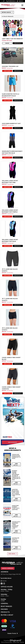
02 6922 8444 (11, 1)
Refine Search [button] (7, 12)
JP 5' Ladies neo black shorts (10, 329)
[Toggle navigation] (22, 5)
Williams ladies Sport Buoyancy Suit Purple (10, 211)
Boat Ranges (6, 606)
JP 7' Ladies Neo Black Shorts (10, 300)
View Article (16, 464)
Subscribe (4, 581)
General (4, 603)
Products (5, 612)
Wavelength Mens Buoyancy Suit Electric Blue (12, 152)
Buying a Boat (7, 615)
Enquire (7, 43)
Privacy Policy (16, 642)
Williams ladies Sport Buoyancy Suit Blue (10, 241)
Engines (4, 609)
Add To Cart (7, 71)
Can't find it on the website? (12, 39)
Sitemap (22, 642)
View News (13, 554)
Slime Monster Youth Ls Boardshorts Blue (11, 95)
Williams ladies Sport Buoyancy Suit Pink (10, 182)
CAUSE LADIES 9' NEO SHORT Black (11, 358)
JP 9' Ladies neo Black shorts (10, 270)
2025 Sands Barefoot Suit (11, 124)
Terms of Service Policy (7, 642)
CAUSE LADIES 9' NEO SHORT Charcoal (11, 388)
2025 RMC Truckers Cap (10, 66)
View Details (18, 43)
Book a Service (8, 568)
